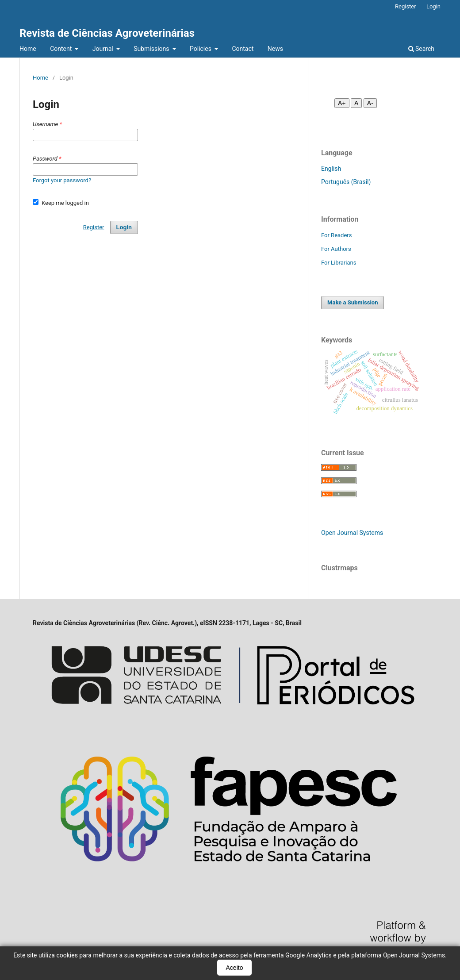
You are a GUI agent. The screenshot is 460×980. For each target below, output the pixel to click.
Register (406, 6)
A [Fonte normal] (356, 103)
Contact (243, 49)
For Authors (336, 249)
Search (421, 49)
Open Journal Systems (352, 533)
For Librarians (339, 263)
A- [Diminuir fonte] (370, 103)
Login (433, 6)
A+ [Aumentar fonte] (342, 103)
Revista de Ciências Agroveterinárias (107, 33)
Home (28, 49)
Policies (201, 49)
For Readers (337, 235)
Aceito (235, 968)
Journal (103, 49)
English (331, 169)
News (275, 49)
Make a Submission (353, 302)
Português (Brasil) (346, 182)
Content (62, 49)
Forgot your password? (62, 180)
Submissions (152, 49)
